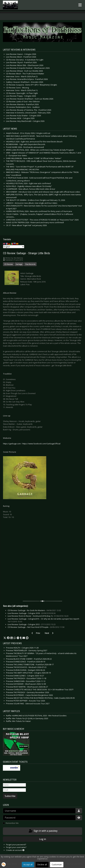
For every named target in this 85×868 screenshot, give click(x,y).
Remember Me (12, 823)
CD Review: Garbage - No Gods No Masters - (34, 610)
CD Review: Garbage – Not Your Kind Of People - (36, 627)
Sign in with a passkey (43, 831)
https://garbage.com (12, 444)
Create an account (15, 850)
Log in (43, 839)
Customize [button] (57, 864)
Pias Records (30, 264)
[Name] (14, 785)
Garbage (19, 264)
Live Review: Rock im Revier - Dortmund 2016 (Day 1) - (38, 616)
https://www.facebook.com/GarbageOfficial (41, 444)
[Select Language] (14, 247)
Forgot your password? (16, 845)
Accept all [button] (28, 864)
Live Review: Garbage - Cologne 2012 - (32, 624)
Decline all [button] (42, 864)
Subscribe (10, 796)
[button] (5, 638)
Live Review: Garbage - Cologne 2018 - (32, 613)
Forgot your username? (16, 847)
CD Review (8, 264)
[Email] (14, 790)
